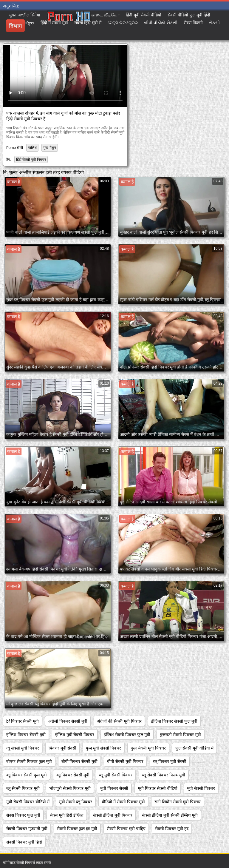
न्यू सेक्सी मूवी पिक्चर (23, 748)
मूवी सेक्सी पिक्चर (201, 788)
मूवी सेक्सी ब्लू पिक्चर (76, 802)
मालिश (32, 148)
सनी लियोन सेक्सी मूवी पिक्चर (178, 802)
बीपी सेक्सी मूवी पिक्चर (125, 761)
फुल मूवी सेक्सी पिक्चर (103, 748)
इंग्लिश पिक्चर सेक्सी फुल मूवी (174, 721)
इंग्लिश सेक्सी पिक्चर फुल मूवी (127, 735)
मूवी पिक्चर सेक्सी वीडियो (158, 788)
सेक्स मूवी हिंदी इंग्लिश (67, 815)
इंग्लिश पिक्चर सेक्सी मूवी (26, 735)
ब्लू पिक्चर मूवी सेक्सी (170, 761)
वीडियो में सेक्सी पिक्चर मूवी (123, 802)
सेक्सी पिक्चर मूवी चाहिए (126, 829)
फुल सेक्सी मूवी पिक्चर (148, 748)
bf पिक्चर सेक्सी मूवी (23, 721)
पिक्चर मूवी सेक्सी (63, 748)
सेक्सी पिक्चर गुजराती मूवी (27, 829)
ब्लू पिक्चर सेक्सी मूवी (73, 775)
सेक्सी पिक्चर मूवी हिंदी (24, 842)
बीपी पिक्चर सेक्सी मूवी (80, 761)
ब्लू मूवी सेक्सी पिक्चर (116, 775)
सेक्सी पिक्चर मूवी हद (172, 829)
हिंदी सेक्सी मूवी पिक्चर (31, 160)
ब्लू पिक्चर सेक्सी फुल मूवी (27, 775)
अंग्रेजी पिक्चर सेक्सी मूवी (68, 721)
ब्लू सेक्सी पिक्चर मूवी (23, 788)
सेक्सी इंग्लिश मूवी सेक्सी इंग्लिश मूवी (170, 815)
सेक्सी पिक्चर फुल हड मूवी (77, 829)
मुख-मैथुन (50, 148)
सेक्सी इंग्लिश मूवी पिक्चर (113, 815)
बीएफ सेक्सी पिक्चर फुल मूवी (29, 761)
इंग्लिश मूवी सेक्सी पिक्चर (75, 735)
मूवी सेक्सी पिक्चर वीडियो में (28, 802)
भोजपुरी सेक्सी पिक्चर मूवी (70, 788)
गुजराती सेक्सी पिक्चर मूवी (180, 735)
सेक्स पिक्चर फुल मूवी (23, 815)
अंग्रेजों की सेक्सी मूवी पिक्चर (119, 721)
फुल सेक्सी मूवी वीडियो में (195, 748)
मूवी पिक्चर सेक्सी (114, 788)
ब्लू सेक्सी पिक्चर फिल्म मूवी (164, 775)
